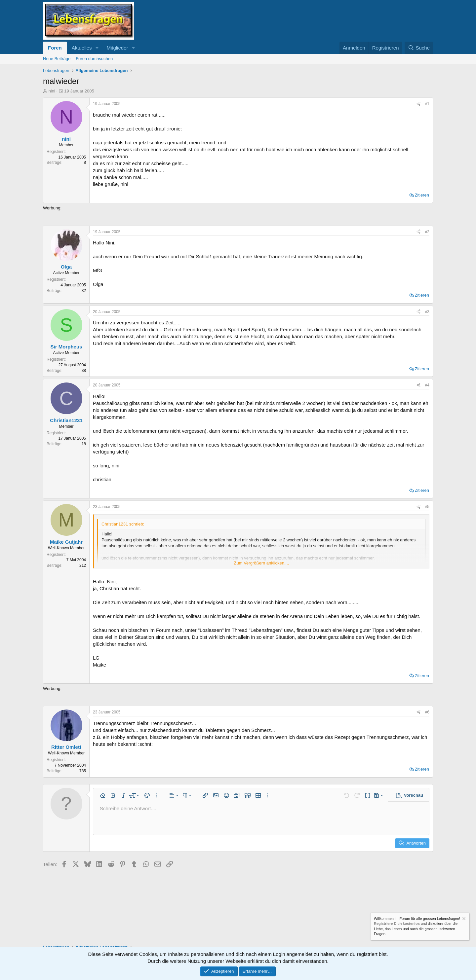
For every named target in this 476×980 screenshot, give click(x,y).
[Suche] (419, 48)
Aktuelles (82, 48)
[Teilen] (418, 104)
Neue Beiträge (57, 59)
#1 (427, 104)
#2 (427, 232)
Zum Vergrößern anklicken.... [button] (262, 563)
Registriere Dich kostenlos (397, 924)
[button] (97, 48)
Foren (55, 48)
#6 (427, 712)
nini (52, 91)
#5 (427, 507)
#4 (427, 385)
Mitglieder (117, 48)
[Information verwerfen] (463, 919)
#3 (427, 312)
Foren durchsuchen (94, 59)
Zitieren (422, 195)
